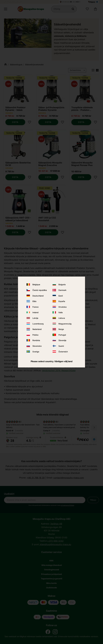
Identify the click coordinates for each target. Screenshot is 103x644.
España (62, 301)
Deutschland (38, 296)
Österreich (63, 351)
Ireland (35, 312)
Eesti (61, 296)
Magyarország (65, 324)
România (36, 340)
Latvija (35, 318)
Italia (61, 312)
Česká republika (40, 290)
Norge (61, 329)
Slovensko (37, 346)
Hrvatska (62, 307)
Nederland (37, 329)
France (35, 307)
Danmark (62, 290)
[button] (6, 9)
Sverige (36, 351)
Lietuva (62, 318)
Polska (35, 335)
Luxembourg (38, 324)
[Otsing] (73, 9)
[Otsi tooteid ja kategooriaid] (64, 9)
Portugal (62, 335)
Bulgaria (62, 284)
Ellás (34, 301)
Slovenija (62, 340)
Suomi (61, 346)
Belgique (36, 284)
